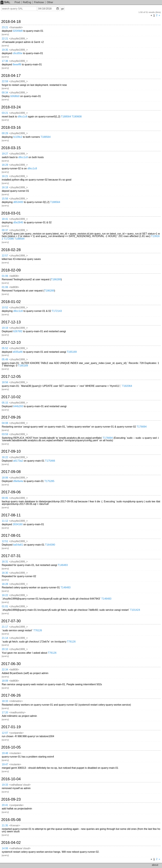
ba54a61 (18, 545)
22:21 (5, 39)
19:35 (5, 50)
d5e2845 (18, 222)
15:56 (5, 199)
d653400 (18, 202)
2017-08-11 (11, 515)
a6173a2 (18, 461)
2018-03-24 (11, 107)
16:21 (5, 176)
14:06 (5, 848)
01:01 (5, 606)
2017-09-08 (11, 472)
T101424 (135, 610)
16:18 (5, 187)
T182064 (127, 386)
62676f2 (18, 331)
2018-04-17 (11, 76)
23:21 (5, 27)
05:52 (5, 348)
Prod (17, 2)
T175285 (49, 481)
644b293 (18, 406)
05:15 (5, 403)
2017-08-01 (11, 535)
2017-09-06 (11, 492)
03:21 (5, 113)
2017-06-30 (11, 664)
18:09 (5, 681)
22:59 (5, 81)
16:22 (5, 457)
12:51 (5, 541)
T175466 (50, 461)
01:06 (5, 276)
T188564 (66, 117)
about (155, 865)
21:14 (5, 638)
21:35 (5, 825)
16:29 (5, 165)
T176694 (142, 427)
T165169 (72, 352)
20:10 (5, 649)
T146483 (63, 565)
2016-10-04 (11, 779)
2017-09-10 (11, 451)
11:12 (5, 521)
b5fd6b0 (15, 96)
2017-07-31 (11, 556)
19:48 (5, 753)
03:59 (5, 434)
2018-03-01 (11, 213)
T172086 (9, 239)
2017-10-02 (11, 397)
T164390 (50, 545)
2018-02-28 (11, 250)
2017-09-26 (11, 417)
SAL (5, 2)
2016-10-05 (11, 747)
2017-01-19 (11, 727)
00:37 (5, 230)
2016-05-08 (11, 820)
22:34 (5, 670)
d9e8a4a (18, 481)
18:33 (5, 701)
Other (50, 2)
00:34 (5, 93)
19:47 (5, 764)
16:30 (5, 573)
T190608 (77, 117)
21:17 (5, 627)
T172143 (57, 311)
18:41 (5, 219)
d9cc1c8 (23, 117)
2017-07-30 (11, 621)
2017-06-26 (11, 695)
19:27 (5, 154)
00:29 (5, 133)
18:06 (5, 478)
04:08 (5, 423)
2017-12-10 (11, 342)
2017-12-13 (11, 322)
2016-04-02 (11, 843)
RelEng (27, 2)
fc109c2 (18, 137)
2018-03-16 (11, 128)
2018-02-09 (11, 270)
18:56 (5, 382)
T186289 (56, 279)
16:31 (5, 562)
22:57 (5, 256)
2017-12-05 (11, 377)
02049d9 (18, 31)
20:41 (5, 805)
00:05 (5, 498)
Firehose (39, 2)
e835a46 (18, 352)
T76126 (38, 630)
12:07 (5, 733)
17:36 (5, 61)
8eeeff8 (17, 64)
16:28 (5, 584)
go (62, 9)
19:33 (5, 785)
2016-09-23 (11, 799)
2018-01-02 (11, 302)
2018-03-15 (11, 148)
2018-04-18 (11, 22)
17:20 (5, 712)
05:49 (5, 359)
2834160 (18, 524)
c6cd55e (18, 53)
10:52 (5, 308)
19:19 (5, 328)
